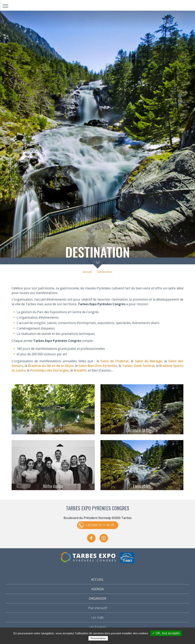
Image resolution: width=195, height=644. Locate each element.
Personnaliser (98, 638)
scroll (97, 263)
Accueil (87, 272)
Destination (105, 272)
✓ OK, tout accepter (166, 633)
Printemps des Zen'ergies (49, 370)
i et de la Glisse (62, 366)
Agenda (97, 589)
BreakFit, (80, 370)
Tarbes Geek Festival (138, 366)
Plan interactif (97, 608)
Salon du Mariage (149, 361)
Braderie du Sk (39, 366)
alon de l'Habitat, (116, 361)
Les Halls (97, 617)
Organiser (97, 598)
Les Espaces (98, 627)
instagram (104, 538)
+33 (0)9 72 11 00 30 (100, 525)
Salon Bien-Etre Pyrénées (98, 366)
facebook (91, 538)
